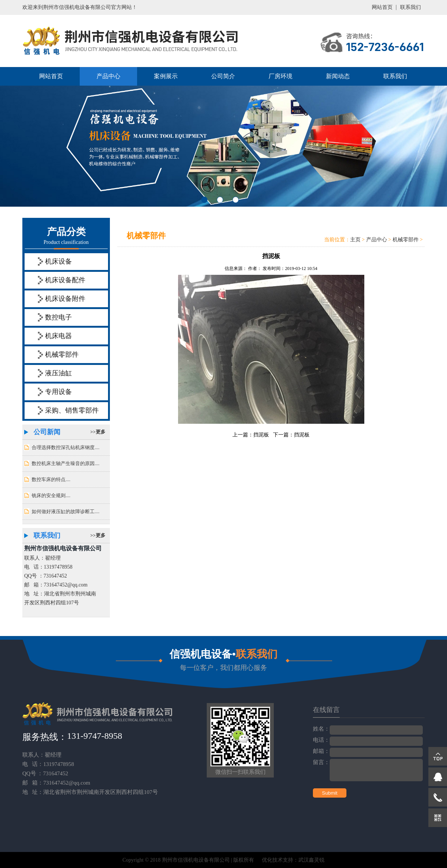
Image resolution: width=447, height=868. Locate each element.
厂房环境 (280, 76)
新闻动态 (338, 76)
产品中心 (108, 76)
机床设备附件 (65, 299)
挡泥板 (261, 435)
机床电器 (58, 336)
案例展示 (166, 76)
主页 (355, 240)
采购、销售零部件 (72, 410)
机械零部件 (62, 354)
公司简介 (223, 76)
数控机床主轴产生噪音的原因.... (66, 463)
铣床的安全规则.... (51, 495)
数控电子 (58, 317)
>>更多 (98, 432)
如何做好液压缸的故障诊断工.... (66, 511)
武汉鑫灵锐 (311, 860)
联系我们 (410, 7)
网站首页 (382, 7)
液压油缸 (58, 373)
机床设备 (58, 261)
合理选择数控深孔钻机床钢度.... (66, 447)
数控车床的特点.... (51, 479)
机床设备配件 (65, 280)
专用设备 (58, 392)
